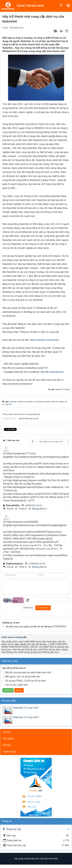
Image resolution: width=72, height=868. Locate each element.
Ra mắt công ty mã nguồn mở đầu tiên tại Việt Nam (29, 627)
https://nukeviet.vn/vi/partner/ (17, 384)
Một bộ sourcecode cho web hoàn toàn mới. (27, 673)
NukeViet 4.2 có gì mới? (26, 708)
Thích (22, 509)
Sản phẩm (8, 739)
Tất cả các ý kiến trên (15, 685)
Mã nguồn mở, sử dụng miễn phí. (21, 677)
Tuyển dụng (9, 752)
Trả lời (10, 509)
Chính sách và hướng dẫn (14, 637)
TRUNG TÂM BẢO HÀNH (30, 6)
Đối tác (7, 745)
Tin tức (7, 732)
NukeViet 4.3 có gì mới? (26, 717)
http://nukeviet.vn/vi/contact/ (44, 340)
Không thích (38, 509)
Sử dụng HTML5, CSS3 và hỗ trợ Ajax (24, 681)
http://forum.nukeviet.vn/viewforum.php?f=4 (25, 368)
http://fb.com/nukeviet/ (52, 372)
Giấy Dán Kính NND (49, 859)
